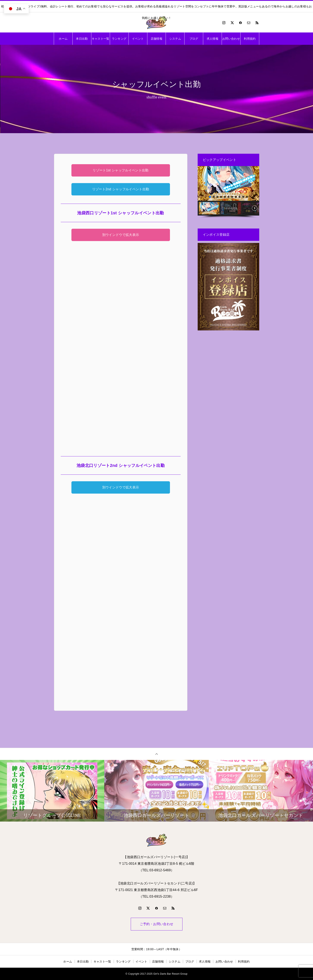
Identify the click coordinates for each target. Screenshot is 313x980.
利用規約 (250, 39)
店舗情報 (156, 39)
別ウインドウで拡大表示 (121, 235)
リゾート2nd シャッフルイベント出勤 (121, 189)
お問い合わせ (231, 39)
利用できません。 (121, 346)
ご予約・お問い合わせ (157, 924)
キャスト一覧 (101, 39)
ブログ (194, 39)
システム (175, 39)
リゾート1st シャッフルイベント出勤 (120, 170)
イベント (138, 39)
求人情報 (213, 39)
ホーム (63, 39)
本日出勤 (82, 39)
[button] (204, 183)
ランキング (119, 39)
